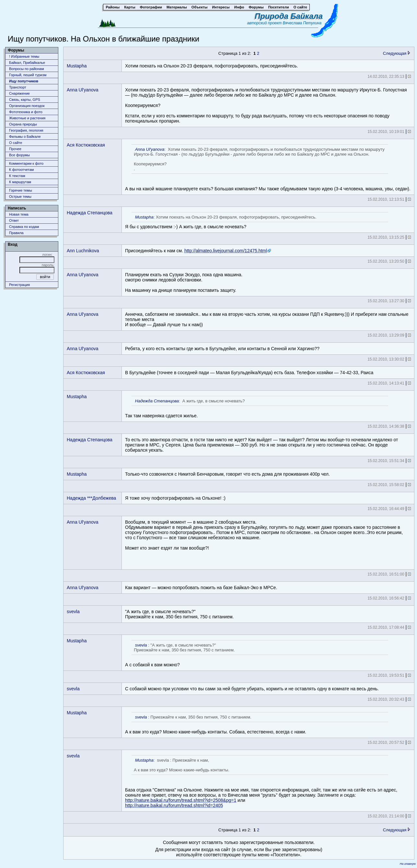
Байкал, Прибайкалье (27, 63)
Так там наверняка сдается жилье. (257, 407)
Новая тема (19, 214)
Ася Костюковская (86, 145)
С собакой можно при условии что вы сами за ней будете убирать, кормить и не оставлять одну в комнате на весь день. (252, 689)
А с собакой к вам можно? (257, 654)
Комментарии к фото (26, 163)
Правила (16, 233)
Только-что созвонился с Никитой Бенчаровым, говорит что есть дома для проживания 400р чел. (227, 474)
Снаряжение (19, 93)
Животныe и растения (27, 118)
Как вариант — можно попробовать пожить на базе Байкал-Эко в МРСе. (201, 588)
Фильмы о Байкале (25, 137)
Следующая (397, 53)
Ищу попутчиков (24, 81)
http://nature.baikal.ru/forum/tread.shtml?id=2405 (174, 805)
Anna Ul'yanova (83, 90)
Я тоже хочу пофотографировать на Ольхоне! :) (175, 498)
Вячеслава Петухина (302, 23)
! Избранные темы (24, 56)
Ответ (14, 220)
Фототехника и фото (26, 112)
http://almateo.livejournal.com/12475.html (226, 251)
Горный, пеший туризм (28, 75)
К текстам (17, 176)
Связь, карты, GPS (25, 100)
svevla (73, 612)
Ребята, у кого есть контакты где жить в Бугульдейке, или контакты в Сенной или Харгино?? (222, 349)
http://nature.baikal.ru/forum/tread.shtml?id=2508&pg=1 (181, 800)
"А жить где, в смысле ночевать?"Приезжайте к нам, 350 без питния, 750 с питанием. (179, 614)
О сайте (16, 143)
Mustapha (77, 66)
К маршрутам (20, 182)
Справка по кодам (24, 227)
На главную (408, 864)
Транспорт (18, 87)
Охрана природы (23, 124)
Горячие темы (21, 190)
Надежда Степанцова (90, 213)
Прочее (15, 149)
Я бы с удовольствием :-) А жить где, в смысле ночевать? (257, 221)
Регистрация (19, 285)
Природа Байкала (289, 16)
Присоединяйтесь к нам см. (198, 251)
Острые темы (20, 196)
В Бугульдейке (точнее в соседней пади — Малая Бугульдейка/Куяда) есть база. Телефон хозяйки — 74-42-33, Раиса (249, 373)
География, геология (26, 130)
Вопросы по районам (27, 69)
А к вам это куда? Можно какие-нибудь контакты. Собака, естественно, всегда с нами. (257, 723)
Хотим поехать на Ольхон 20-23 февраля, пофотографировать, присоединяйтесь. (212, 66)
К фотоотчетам (21, 170)
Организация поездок (27, 106)
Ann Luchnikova (83, 251)
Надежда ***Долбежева (91, 498)
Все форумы (19, 155)
